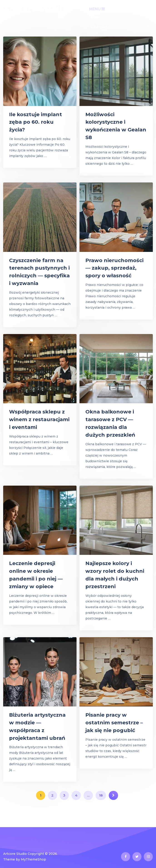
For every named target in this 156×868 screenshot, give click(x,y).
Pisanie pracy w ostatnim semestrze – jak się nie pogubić (114, 723)
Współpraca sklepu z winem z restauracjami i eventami (39, 419)
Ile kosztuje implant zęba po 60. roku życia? (36, 122)
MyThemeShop (33, 859)
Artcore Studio (35, 9)
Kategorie (100, 27)
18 (101, 795)
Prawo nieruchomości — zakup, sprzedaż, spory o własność (114, 268)
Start (95, 17)
